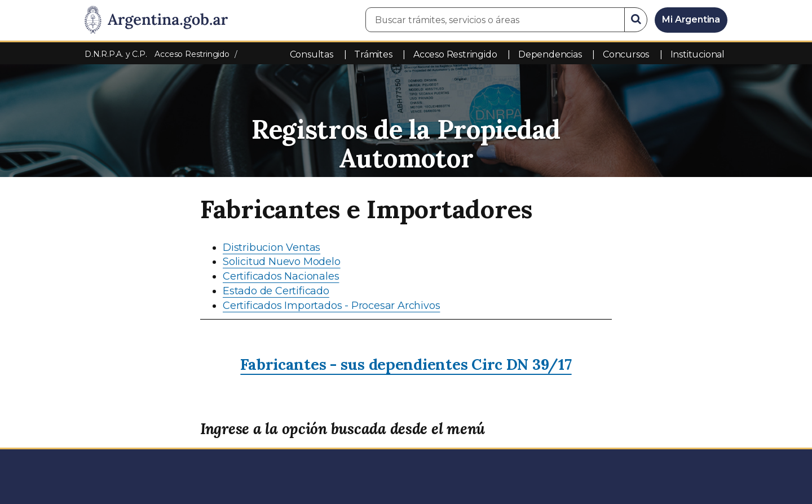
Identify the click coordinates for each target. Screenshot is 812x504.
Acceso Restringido (455, 54)
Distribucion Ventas (272, 247)
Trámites (373, 54)
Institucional (698, 54)
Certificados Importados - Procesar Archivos (331, 306)
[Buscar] (636, 20)
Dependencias (550, 54)
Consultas (312, 54)
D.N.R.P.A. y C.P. (117, 54)
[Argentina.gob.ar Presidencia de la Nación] (156, 20)
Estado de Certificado (276, 291)
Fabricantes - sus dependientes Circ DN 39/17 (406, 364)
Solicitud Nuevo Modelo (282, 262)
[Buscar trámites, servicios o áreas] (495, 20)
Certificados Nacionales (281, 276)
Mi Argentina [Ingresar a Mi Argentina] (691, 19)
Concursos (626, 54)
